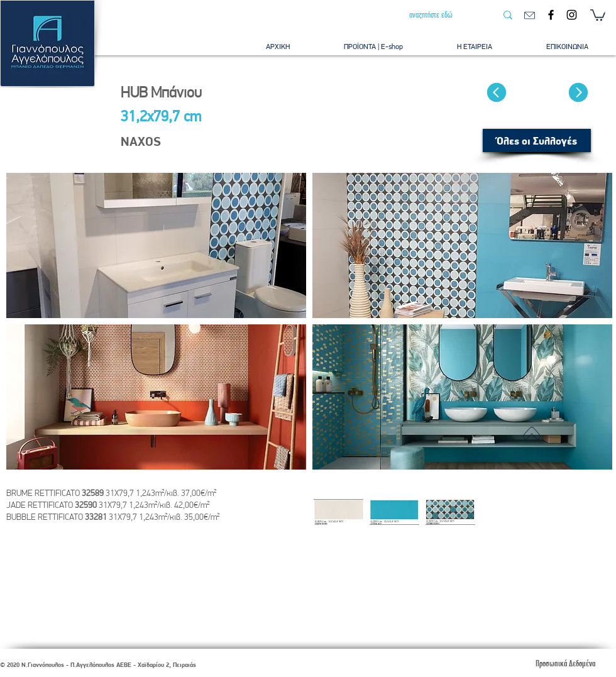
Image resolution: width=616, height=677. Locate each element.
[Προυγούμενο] (497, 92)
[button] (598, 14)
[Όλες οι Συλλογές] (537, 140)
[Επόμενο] (578, 92)
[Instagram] (572, 15)
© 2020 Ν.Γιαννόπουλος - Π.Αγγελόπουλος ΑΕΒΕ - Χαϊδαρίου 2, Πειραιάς (98, 665)
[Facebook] (551, 15)
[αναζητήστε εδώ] (443, 15)
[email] (530, 15)
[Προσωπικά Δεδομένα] (565, 663)
